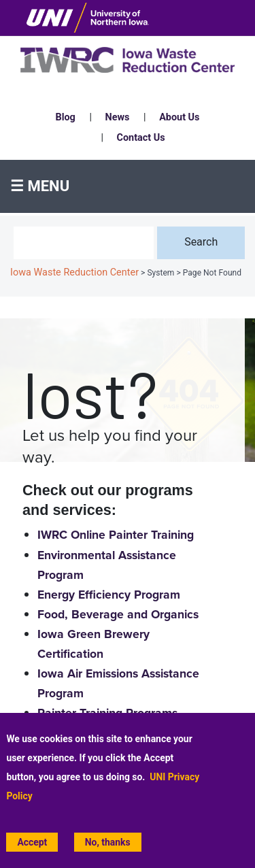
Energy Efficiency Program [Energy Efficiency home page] (109, 595)
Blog (66, 117)
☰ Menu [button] (40, 186)
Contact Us (141, 138)
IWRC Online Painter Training (116, 535)
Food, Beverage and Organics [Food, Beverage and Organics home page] (118, 615)
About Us (179, 117)
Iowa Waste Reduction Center (74, 272)
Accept (32, 843)
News (118, 117)
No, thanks (108, 843)
